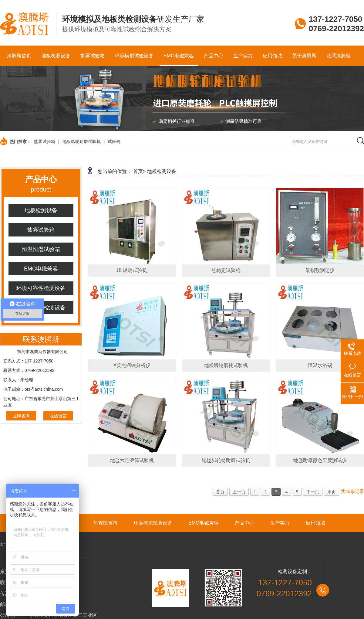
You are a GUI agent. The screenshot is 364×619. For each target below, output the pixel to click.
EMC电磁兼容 (41, 269)
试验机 (114, 141)
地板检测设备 (41, 210)
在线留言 (58, 416)
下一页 (313, 492)
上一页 (239, 492)
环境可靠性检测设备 (41, 288)
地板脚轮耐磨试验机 (82, 141)
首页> (139, 171)
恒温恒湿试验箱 (41, 249)
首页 (220, 492)
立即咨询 (21, 416)
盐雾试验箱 (45, 141)
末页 (332, 492)
